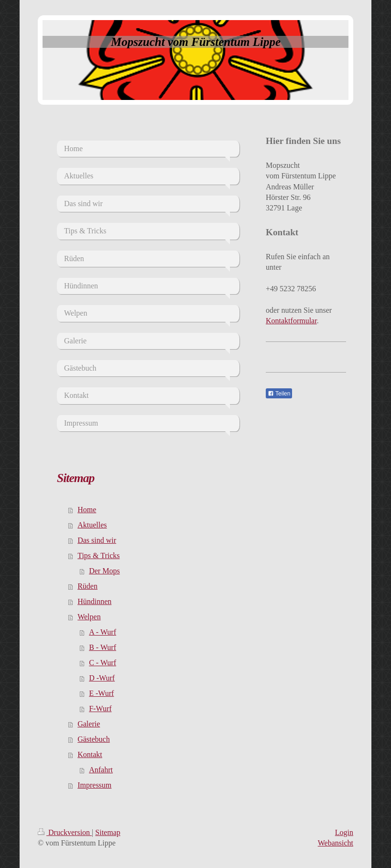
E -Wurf (101, 693)
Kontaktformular (291, 321)
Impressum (94, 785)
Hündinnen (94, 601)
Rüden (87, 586)
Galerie (89, 724)
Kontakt (90, 754)
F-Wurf (100, 709)
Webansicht (336, 843)
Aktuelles (92, 525)
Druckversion (65, 832)
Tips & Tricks (98, 555)
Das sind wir (97, 540)
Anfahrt (101, 770)
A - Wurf (103, 632)
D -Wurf (102, 678)
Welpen (89, 617)
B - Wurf (103, 647)
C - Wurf (103, 663)
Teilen (279, 394)
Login (344, 832)
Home (87, 510)
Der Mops (104, 571)
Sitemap (108, 832)
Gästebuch (94, 739)
